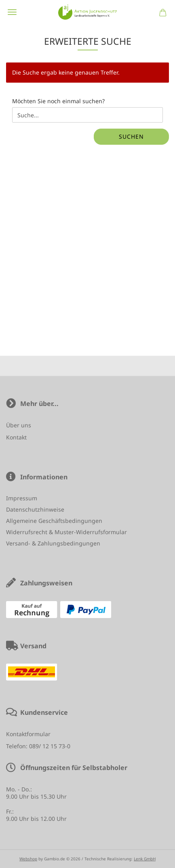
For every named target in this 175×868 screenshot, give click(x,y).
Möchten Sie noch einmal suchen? (58, 101)
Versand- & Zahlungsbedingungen (53, 543)
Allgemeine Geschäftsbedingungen (54, 521)
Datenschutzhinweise (35, 509)
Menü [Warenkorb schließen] (12, 12)
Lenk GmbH (145, 859)
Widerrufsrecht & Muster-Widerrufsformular (66, 532)
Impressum (22, 498)
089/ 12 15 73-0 (50, 746)
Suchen (131, 136)
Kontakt (16, 437)
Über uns (19, 425)
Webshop (28, 859)
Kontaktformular (28, 734)
